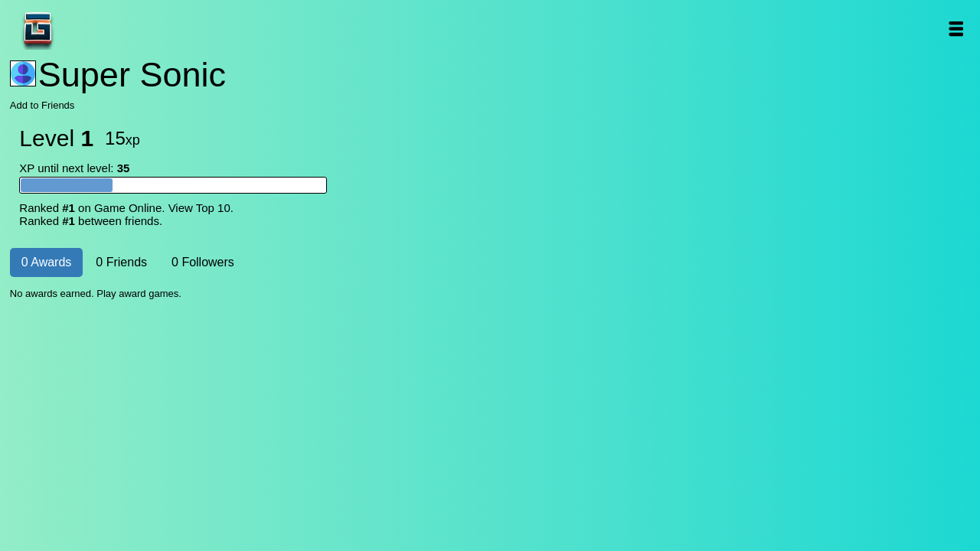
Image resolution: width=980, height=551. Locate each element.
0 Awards (47, 262)
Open (955, 29)
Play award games (137, 293)
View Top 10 (199, 208)
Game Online (86, 29)
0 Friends (121, 262)
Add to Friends (42, 105)
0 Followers (203, 262)
